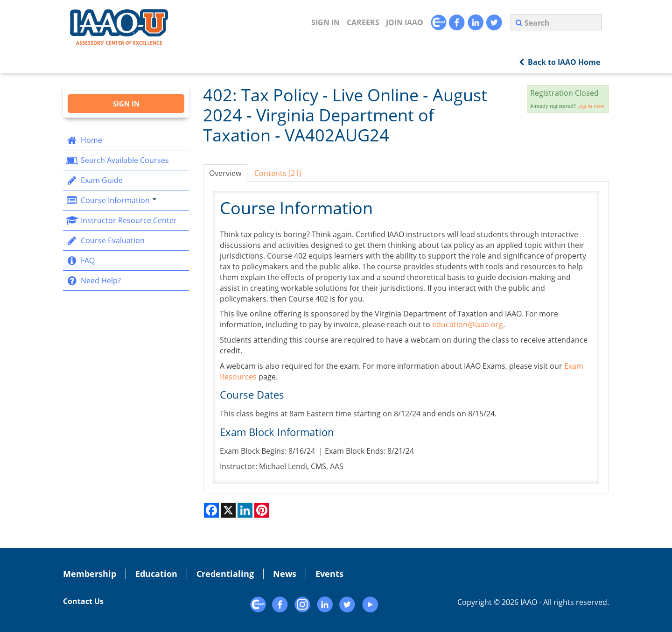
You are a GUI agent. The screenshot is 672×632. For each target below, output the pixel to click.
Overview (225, 173)
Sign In (325, 22)
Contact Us (83, 601)
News (285, 574)
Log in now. (591, 106)
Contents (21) (278, 173)
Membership (90, 574)
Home (84, 140)
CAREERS (363, 22)
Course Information (111, 200)
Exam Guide (94, 180)
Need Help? (93, 281)
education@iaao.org (468, 324)
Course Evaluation (105, 240)
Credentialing (225, 574)
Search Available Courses (117, 160)
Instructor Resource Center (121, 220)
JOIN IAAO (405, 22)
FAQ (80, 260)
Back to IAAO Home (560, 62)
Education (156, 574)
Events (329, 574)
